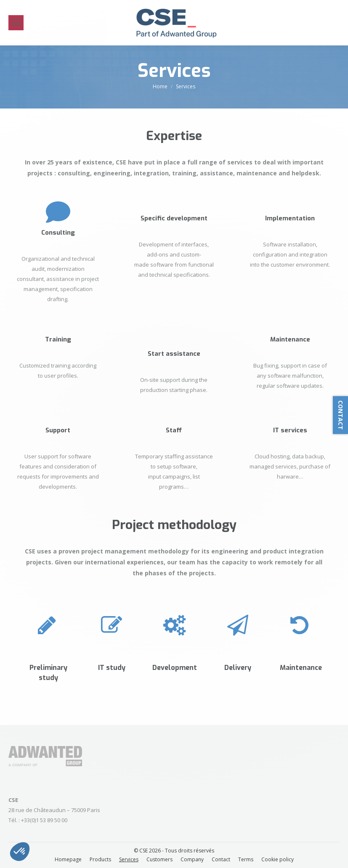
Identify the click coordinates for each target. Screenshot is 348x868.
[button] (20, 852)
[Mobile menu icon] (16, 23)
